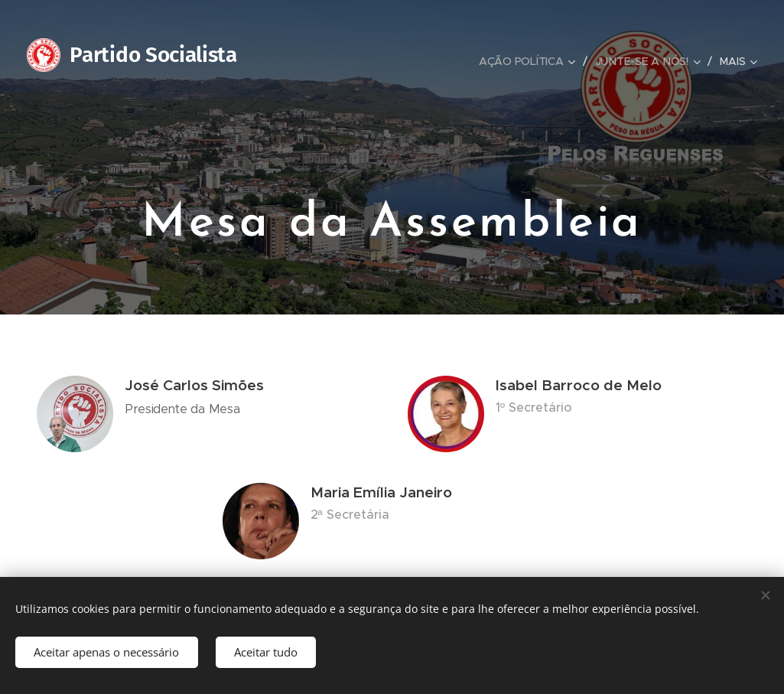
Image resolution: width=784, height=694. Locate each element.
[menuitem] (531, 61)
